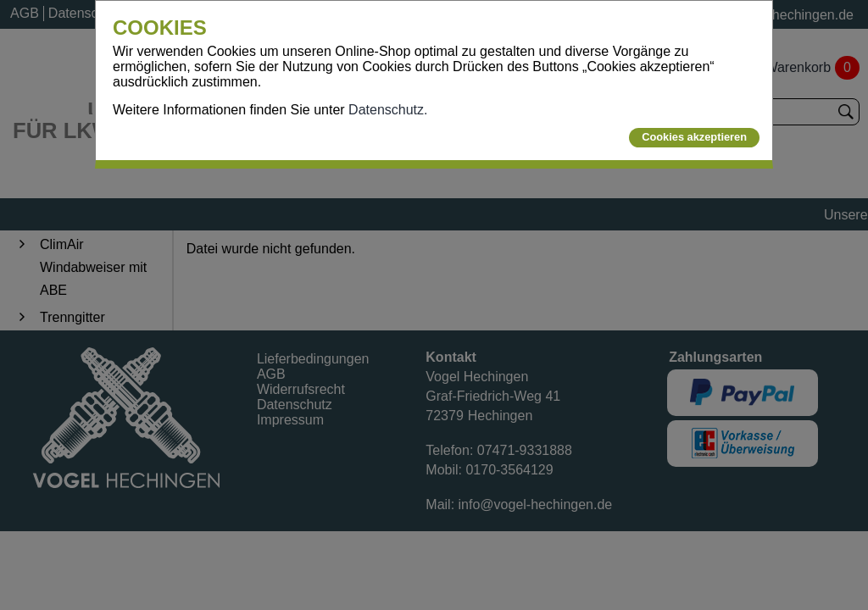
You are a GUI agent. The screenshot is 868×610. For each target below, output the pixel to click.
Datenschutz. (388, 110)
